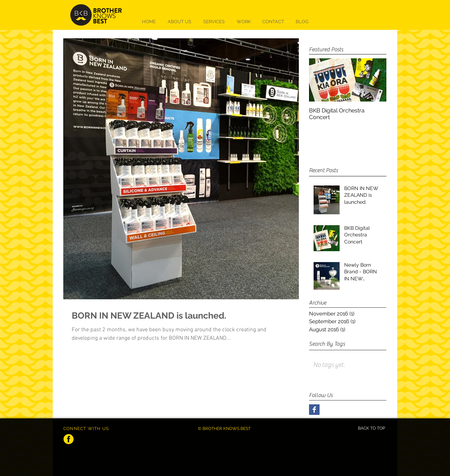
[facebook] (69, 439)
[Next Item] (375, 80)
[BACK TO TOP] (371, 428)
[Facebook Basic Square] (314, 410)
